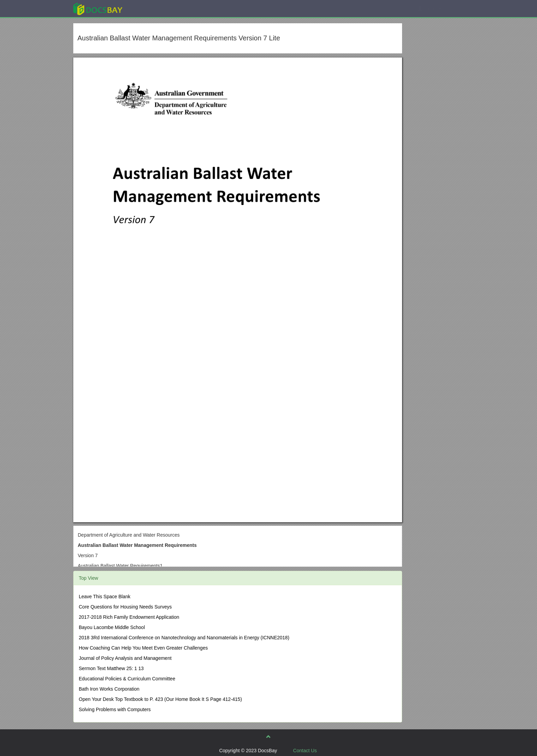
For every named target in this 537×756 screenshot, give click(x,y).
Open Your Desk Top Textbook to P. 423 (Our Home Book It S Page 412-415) (160, 699)
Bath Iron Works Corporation (109, 689)
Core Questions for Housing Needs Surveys (125, 607)
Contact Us (305, 751)
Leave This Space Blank (105, 597)
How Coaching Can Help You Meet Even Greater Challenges (143, 648)
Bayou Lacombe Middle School (112, 627)
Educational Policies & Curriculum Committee (127, 679)
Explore (149, 8)
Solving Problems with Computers (115, 709)
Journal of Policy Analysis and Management (125, 658)
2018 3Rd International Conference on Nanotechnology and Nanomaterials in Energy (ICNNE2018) (184, 638)
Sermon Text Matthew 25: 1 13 (111, 668)
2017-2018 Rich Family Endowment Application (129, 617)
